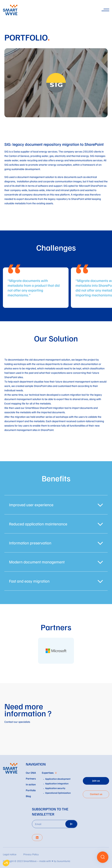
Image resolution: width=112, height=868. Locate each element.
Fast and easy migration (29, 581)
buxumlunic (64, 861)
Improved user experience (31, 505)
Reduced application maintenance (38, 524)
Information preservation (30, 543)
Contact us (96, 794)
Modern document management (37, 562)
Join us (96, 781)
